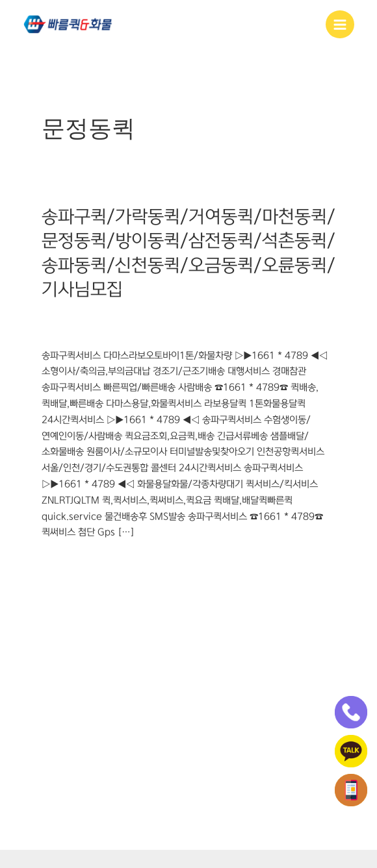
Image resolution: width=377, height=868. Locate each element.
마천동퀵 (136, 317)
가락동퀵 (58, 317)
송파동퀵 (97, 331)
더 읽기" (58, 562)
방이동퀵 (214, 317)
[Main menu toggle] (340, 25)
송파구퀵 (58, 331)
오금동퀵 (175, 331)
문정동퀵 (175, 317)
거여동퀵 (97, 317)
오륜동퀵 (214, 331)
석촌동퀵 (292, 317)
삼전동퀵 (253, 317)
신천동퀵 (136, 331)
